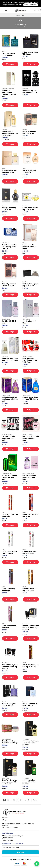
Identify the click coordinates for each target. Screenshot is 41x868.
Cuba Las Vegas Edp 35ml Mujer (10, 515)
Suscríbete (20, 852)
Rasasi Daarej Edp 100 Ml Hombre (9, 705)
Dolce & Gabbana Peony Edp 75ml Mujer (29, 477)
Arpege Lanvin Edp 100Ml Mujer (9, 209)
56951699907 (7, 838)
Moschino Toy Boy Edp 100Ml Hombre (30, 92)
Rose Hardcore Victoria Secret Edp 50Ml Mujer (30, 360)
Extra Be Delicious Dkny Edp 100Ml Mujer (10, 742)
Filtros (20, 25)
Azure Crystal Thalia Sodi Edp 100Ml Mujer (30, 398)
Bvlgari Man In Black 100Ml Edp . (30, 53)
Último (35, 800)
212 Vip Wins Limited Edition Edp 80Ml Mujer (10, 477)
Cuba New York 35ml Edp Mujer (30, 515)
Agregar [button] (10, 64)
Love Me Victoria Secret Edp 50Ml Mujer (8, 438)
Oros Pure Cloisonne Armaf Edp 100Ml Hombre (30, 743)
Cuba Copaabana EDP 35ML (9, 627)
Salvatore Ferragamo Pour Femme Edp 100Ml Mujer (9, 93)
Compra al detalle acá (31, 5)
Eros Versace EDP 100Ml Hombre (9, 54)
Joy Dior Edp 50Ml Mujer (29, 322)
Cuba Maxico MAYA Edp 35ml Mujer (30, 590)
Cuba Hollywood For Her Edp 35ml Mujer (30, 666)
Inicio (18, 15)
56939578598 (7, 840)
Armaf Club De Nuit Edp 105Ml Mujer (9, 172)
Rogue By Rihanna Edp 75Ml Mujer (29, 132)
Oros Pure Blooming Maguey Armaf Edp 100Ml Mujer (10, 782)
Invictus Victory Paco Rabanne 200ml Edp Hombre (10, 667)
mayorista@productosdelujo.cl (13, 836)
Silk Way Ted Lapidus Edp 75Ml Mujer (31, 285)
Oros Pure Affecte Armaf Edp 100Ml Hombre (29, 782)
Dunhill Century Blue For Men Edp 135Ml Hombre (10, 247)
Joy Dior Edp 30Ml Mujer (9, 322)
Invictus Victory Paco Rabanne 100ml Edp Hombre (31, 628)
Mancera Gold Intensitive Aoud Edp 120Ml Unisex (10, 133)
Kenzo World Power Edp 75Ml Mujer (30, 209)
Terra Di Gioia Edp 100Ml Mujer (29, 172)
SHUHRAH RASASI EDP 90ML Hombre (30, 705)
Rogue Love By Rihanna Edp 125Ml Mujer (29, 247)
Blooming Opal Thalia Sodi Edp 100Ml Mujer (10, 359)
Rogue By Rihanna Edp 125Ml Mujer (9, 285)
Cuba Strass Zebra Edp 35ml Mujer (30, 552)
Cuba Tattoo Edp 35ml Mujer (9, 590)
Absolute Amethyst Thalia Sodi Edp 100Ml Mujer (10, 399)
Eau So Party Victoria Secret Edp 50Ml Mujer (31, 438)
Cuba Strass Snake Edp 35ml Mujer (9, 552)
